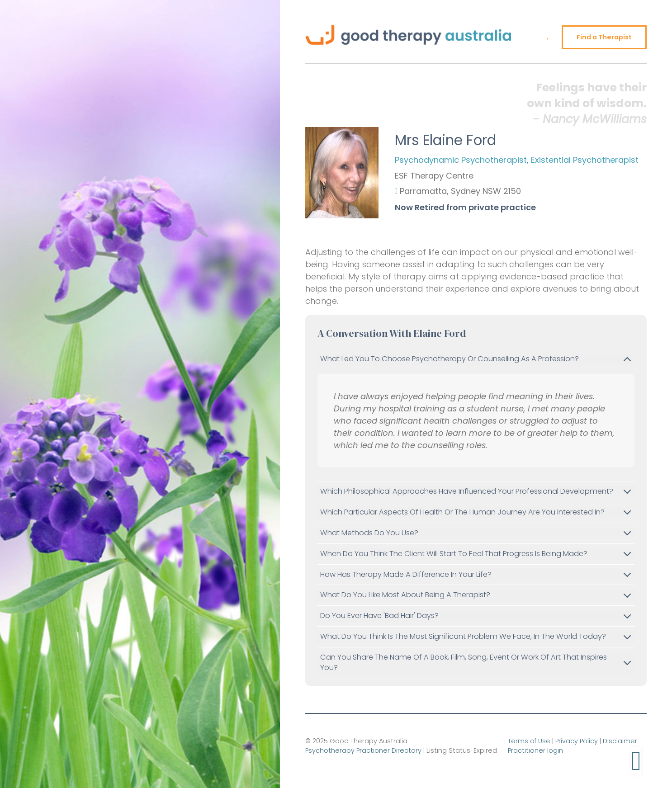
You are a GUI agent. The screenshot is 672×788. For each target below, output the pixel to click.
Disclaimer (620, 741)
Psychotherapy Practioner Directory (363, 750)
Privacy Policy (577, 741)
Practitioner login (535, 750)
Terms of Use (529, 741)
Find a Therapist (604, 37)
